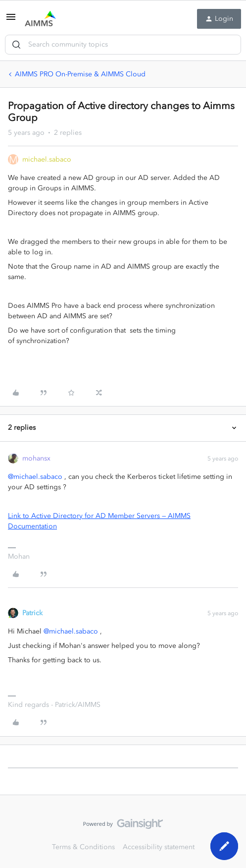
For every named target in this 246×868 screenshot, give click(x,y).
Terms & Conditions (83, 847)
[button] (11, 21)
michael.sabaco (47, 159)
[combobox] (123, 45)
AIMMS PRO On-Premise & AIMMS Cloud (80, 74)
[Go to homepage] (40, 19)
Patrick (32, 613)
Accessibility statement (159, 847)
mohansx (36, 458)
